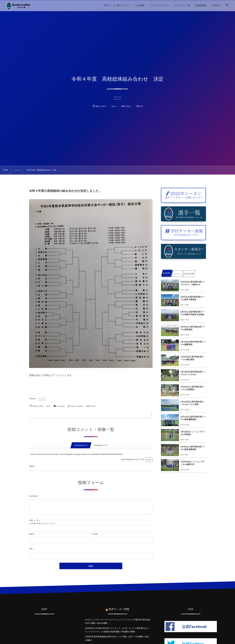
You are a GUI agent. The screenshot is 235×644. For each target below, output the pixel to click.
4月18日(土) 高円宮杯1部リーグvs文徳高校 (192, 388)
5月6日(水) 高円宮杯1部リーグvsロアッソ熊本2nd (193, 283)
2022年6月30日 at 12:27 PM (133, 460)
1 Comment (60, 406)
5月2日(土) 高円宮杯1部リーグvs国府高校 (193, 328)
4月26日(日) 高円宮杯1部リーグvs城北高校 (192, 358)
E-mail (95, 534)
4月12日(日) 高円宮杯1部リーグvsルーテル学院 (192, 403)
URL (31, 549)
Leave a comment (77, 406)
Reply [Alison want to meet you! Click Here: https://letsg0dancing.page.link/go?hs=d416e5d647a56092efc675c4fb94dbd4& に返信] (149, 460)
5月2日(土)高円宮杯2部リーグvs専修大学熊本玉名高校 (193, 313)
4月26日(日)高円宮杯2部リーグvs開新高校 (193, 343)
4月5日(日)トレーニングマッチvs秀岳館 (193, 433)
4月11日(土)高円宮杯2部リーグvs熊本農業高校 (193, 418)
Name (32, 534)
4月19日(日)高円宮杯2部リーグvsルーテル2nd (193, 373)
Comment (33, 496)
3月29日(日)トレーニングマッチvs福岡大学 (193, 463)
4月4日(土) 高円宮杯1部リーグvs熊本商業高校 (193, 448)
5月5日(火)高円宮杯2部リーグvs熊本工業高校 (193, 298)
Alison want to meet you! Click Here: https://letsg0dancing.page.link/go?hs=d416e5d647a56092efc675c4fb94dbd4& (77, 454)
